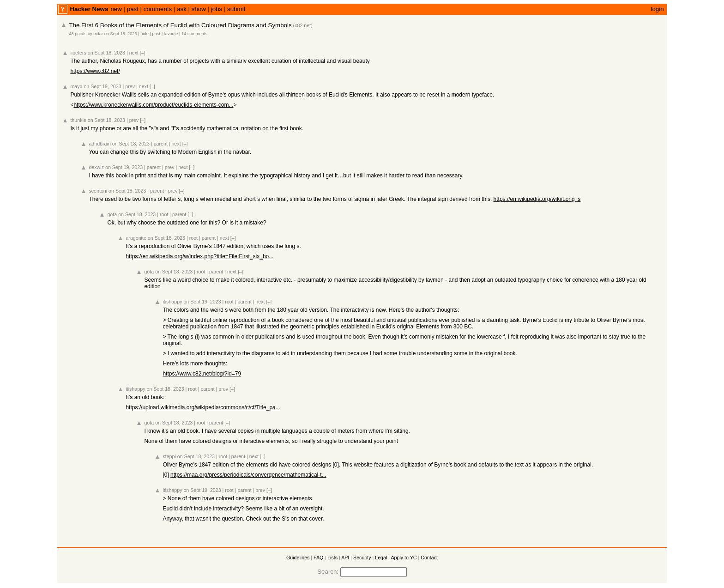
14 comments (194, 34)
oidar (98, 34)
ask (182, 9)
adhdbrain (100, 144)
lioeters (78, 53)
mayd (76, 86)
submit (236, 9)
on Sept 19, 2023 (102, 86)
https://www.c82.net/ (95, 71)
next (134, 53)
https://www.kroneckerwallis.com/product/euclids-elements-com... (153, 105)
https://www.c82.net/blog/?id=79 (202, 374)
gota (112, 214)
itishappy (172, 302)
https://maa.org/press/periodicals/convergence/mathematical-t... (248, 475)
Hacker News (89, 9)
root (164, 214)
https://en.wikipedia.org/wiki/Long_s (537, 199)
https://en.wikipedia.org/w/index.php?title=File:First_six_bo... (199, 256)
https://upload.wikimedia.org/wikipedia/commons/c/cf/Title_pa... (203, 407)
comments (158, 9)
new (116, 9)
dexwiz (96, 167)
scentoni (98, 191)
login (657, 9)
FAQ (318, 558)
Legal (381, 558)
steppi (169, 456)
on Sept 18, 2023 (121, 34)
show (199, 9)
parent (161, 144)
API (345, 558)
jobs (217, 9)
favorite (171, 34)
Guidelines (298, 558)
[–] (143, 53)
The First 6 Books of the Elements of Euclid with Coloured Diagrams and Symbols (180, 25)
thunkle (78, 120)
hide (145, 34)
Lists (332, 558)
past (133, 9)
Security (362, 558)
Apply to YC (404, 558)
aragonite (136, 238)
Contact (429, 558)
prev (130, 86)
